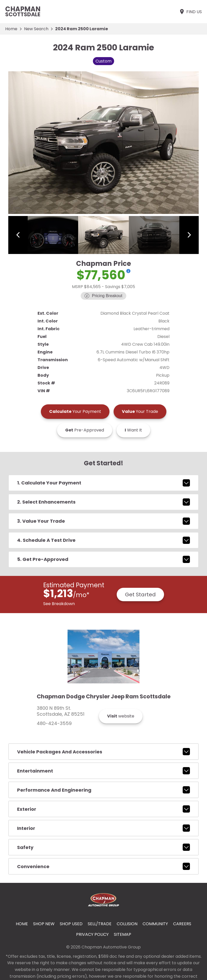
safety (103, 847)
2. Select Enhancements (103, 502)
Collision (127, 924)
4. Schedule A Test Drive (103, 540)
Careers (182, 924)
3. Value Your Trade (103, 521)
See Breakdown (59, 604)
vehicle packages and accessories (103, 752)
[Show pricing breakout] (128, 271)
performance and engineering (103, 790)
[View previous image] (18, 235)
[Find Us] (190, 12)
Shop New (44, 924)
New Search (36, 29)
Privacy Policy (92, 934)
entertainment (103, 771)
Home (11, 29)
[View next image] (189, 235)
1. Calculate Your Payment (103, 483)
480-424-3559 (54, 723)
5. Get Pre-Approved (103, 559)
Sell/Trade (100, 924)
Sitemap (123, 934)
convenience (103, 866)
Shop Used (71, 924)
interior (103, 828)
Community (155, 924)
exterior (103, 809)
